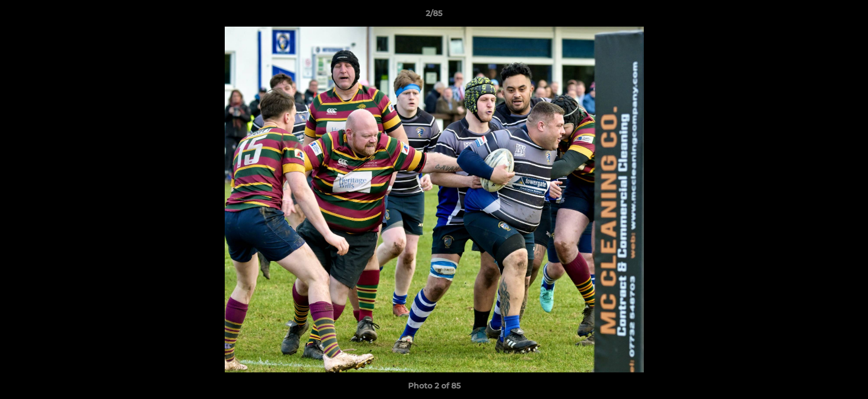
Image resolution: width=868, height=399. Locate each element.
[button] (848, 16)
